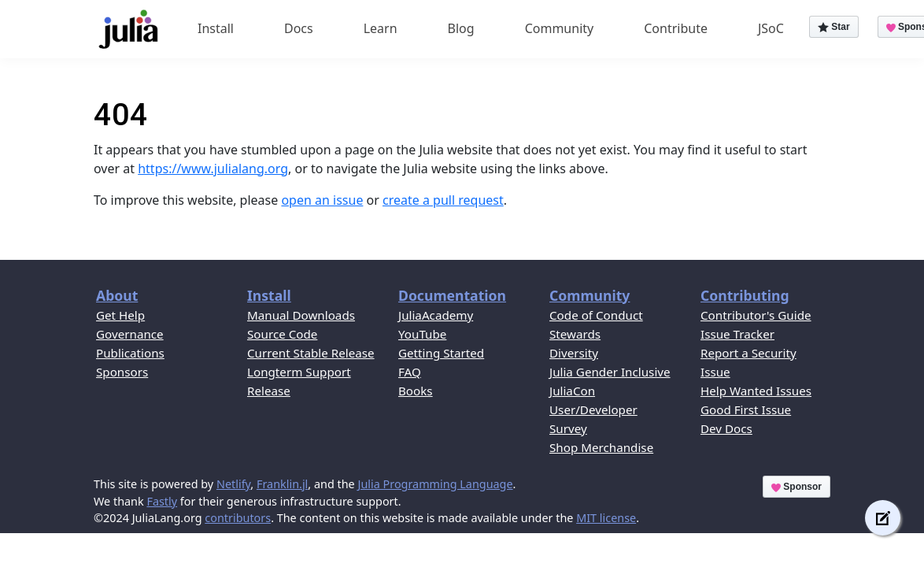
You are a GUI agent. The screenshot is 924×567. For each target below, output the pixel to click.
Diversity (574, 353)
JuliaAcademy (436, 315)
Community (560, 28)
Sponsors (122, 372)
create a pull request (443, 200)
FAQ (410, 372)
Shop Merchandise (601, 447)
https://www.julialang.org (213, 169)
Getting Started (441, 353)
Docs (299, 28)
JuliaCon (572, 391)
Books (416, 391)
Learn (381, 28)
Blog (461, 28)
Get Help (120, 315)
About (117, 295)
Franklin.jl (282, 484)
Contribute (676, 28)
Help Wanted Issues (756, 391)
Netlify (233, 484)
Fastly (162, 501)
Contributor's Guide (756, 315)
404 (121, 115)
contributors (238, 518)
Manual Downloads (301, 315)
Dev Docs (726, 428)
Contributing (745, 295)
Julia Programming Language (435, 484)
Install (216, 28)
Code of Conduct (596, 315)
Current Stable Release (311, 353)
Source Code (282, 334)
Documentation (452, 295)
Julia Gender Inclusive (610, 372)
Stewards (575, 334)
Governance (130, 334)
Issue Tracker (737, 334)
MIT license (606, 518)
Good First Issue (746, 409)
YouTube (422, 334)
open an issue (322, 200)
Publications (130, 353)
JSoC (771, 28)
